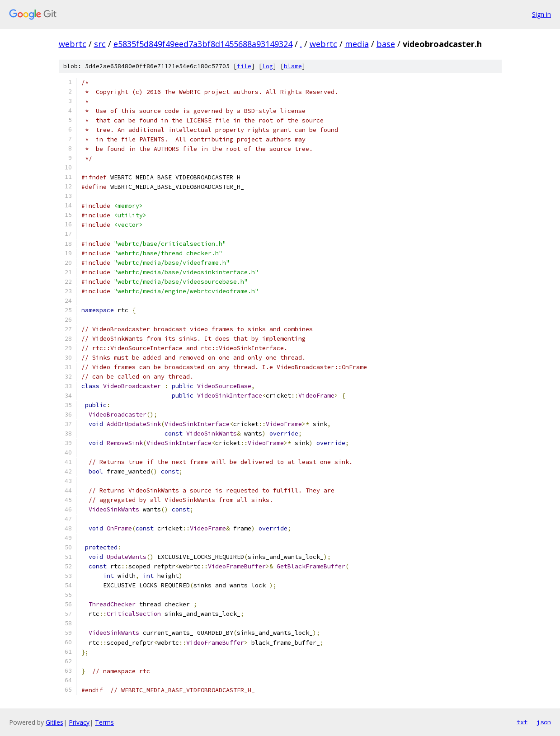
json (544, 722)
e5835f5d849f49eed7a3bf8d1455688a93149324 (203, 44)
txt (522, 722)
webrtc (73, 44)
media (357, 44)
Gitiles (54, 722)
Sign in (541, 14)
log (268, 66)
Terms (104, 722)
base (386, 44)
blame (293, 66)
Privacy (79, 722)
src (100, 44)
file (244, 66)
